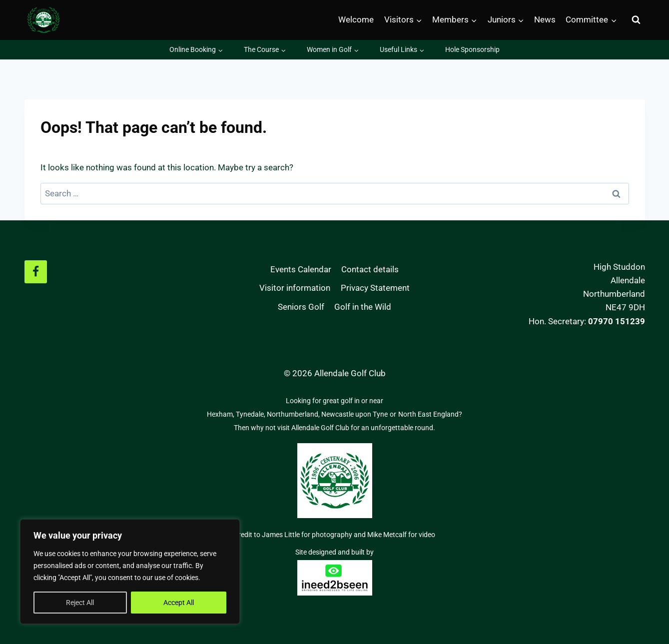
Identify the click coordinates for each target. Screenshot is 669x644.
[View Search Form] (636, 20)
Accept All (179, 603)
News (545, 19)
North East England (428, 414)
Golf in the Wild (363, 307)
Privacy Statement (375, 288)
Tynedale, (251, 414)
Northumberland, (294, 414)
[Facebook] (36, 272)
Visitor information (295, 288)
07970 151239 (617, 321)
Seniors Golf (301, 307)
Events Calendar (301, 269)
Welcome (356, 19)
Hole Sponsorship (472, 49)
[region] (130, 572)
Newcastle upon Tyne (354, 414)
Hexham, (221, 414)
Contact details (370, 269)
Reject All (80, 603)
